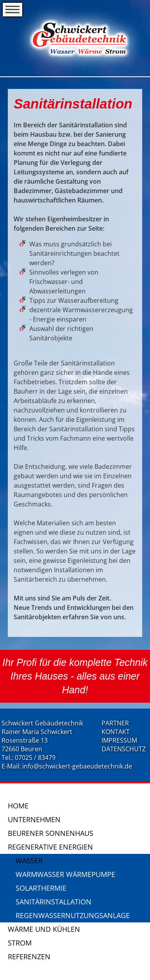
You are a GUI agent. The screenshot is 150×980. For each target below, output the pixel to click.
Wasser (29, 861)
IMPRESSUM (119, 740)
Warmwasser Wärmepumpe (65, 874)
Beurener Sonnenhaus (51, 833)
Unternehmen (34, 819)
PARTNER (115, 723)
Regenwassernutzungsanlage (73, 915)
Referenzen (29, 956)
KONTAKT (116, 732)
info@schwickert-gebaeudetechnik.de (77, 766)
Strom (20, 943)
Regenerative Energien (50, 847)
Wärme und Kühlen (44, 929)
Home (18, 806)
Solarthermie (41, 888)
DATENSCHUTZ (124, 749)
